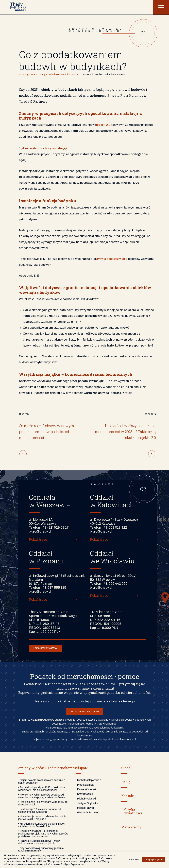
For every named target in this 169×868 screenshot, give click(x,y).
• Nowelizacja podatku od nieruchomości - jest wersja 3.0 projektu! (42, 818)
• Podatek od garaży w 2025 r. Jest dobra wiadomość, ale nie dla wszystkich (42, 789)
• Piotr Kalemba (85, 785)
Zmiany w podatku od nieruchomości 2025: (53, 768)
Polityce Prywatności (72, 864)
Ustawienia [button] (133, 860)
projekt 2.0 (103, 125)
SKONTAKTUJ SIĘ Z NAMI (85, 712)
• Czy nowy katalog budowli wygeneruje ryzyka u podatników (41, 849)
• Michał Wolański (86, 799)
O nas (126, 768)
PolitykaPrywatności (132, 811)
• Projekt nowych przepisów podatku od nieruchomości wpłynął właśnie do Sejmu (42, 796)
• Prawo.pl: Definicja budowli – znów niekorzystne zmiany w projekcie (39, 842)
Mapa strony (131, 827)
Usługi (127, 782)
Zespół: (81, 768)
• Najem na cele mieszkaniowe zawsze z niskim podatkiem (42, 781)
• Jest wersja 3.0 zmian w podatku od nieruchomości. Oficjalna (40, 810)
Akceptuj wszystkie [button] (154, 860)
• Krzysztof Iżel (84, 794)
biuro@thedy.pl (40, 531)
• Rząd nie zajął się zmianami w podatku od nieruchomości (43, 803)
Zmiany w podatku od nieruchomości (57, 74)
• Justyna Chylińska (87, 803)
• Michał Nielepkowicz (88, 780)
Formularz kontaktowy (45, 648)
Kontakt (128, 796)
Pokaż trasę (38, 540)
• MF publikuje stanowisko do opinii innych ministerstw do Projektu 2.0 (42, 825)
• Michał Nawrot (85, 808)
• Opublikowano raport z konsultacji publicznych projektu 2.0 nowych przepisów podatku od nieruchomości (43, 834)
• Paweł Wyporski (86, 789)
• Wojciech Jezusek (87, 812)
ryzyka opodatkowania (112, 259)
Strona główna (27, 74)
